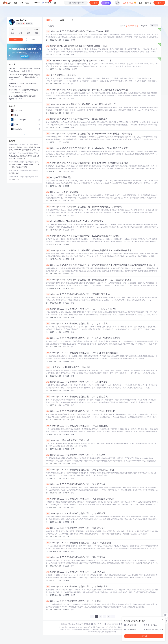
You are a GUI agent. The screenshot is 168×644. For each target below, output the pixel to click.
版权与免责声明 (117, 630)
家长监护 (63, 630)
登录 (117, 3)
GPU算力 (47, 2)
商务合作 (79, 624)
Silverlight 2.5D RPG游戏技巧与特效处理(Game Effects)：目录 (77, 31)
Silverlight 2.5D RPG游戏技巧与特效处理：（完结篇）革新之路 (78, 294)
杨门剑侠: (12, 165)
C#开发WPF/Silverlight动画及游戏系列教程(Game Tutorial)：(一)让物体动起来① (24, 77)
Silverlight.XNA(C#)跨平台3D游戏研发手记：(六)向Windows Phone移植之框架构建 (87, 163)
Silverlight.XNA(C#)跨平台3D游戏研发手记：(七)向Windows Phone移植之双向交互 (87, 148)
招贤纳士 (72, 624)
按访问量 (144, 26)
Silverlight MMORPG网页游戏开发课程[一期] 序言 (24, 97)
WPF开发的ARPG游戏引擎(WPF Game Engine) (23, 85)
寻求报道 (87, 624)
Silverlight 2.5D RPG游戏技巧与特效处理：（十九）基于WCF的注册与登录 (83, 338)
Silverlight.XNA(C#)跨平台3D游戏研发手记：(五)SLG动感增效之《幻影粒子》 (84, 207)
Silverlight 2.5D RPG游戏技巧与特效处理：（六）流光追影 (76, 528)
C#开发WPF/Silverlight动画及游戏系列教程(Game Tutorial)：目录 (79, 61)
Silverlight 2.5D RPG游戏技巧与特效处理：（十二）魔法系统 (77, 426)
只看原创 (50, 26)
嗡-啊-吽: (12, 147)
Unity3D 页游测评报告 (58, 177)
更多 (56, 3)
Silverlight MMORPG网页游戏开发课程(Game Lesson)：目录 (77, 46)
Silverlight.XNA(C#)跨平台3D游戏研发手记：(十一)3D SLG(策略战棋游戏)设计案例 (87, 90)
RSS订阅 (154, 26)
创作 (159, 3)
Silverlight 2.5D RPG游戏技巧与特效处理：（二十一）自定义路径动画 (81, 309)
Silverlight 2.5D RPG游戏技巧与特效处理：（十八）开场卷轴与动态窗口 (82, 353)
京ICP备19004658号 (84, 627)
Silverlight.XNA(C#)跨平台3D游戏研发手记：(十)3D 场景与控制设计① (81, 104)
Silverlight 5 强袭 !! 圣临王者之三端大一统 (68, 440)
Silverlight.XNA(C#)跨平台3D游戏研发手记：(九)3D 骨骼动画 (77, 119)
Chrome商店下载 (97, 630)
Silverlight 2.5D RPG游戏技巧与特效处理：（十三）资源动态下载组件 (81, 411)
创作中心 (148, 3)
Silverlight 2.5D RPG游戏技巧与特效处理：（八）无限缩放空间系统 (80, 499)
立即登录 (144, 636)
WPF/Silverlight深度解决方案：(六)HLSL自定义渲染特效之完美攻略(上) (24, 145)
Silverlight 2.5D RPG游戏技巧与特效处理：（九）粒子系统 (76, 484)
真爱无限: (12, 156)
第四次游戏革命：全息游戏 (61, 75)
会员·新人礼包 (130, 3)
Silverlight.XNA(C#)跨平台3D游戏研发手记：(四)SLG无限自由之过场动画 (82, 236)
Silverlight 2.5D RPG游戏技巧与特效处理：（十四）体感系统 (77, 397)
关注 (16, 40)
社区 (27, 3)
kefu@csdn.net (112, 624)
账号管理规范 (107, 630)
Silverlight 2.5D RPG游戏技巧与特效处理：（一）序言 (74, 601)
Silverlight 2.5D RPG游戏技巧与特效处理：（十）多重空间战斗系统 (80, 470)
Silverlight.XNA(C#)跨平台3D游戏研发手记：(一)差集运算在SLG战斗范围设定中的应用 (89, 280)
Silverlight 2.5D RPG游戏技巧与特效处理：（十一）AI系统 (76, 455)
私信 (33, 40)
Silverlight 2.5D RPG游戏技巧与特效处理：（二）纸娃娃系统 (77, 586)
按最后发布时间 (132, 26)
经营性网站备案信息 (116, 627)
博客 (16, 3)
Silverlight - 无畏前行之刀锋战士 (63, 192)
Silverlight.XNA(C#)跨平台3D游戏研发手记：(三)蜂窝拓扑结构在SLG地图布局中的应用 (89, 250)
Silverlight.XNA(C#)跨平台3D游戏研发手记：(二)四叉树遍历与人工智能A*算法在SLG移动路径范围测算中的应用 (100, 265)
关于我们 (64, 624)
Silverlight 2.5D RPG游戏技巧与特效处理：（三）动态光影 (76, 572)
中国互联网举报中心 (85, 630)
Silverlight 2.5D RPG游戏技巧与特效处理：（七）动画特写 (76, 513)
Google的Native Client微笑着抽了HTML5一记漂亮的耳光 (75, 221)
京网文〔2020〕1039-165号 (100, 627)
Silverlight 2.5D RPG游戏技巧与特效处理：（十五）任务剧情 (77, 382)
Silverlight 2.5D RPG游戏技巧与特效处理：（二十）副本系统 (77, 324)
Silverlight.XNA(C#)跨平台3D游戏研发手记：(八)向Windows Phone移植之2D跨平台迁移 (89, 134)
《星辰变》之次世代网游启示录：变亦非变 (68, 367)
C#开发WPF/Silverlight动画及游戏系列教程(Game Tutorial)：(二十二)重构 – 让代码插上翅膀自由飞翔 (24, 153)
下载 (22, 3)
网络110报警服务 (72, 630)
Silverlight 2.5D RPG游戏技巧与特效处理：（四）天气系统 (76, 557)
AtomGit (35, 3)
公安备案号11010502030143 (68, 627)
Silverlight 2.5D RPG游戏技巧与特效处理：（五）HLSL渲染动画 (78, 543)
